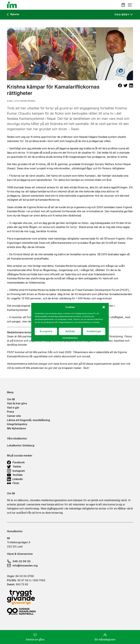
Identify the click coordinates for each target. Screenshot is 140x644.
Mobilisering (28, 101)
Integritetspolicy (70, 338)
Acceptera (46, 331)
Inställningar (94, 331)
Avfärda (70, 331)
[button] (104, 307)
